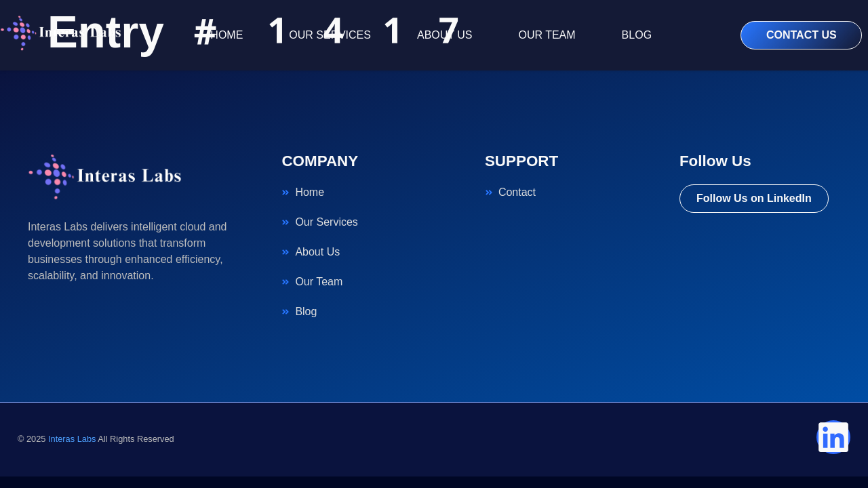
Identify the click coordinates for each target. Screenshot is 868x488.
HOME (226, 35)
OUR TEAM (547, 35)
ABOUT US (445, 35)
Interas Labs (72, 439)
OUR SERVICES (330, 35)
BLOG (637, 35)
